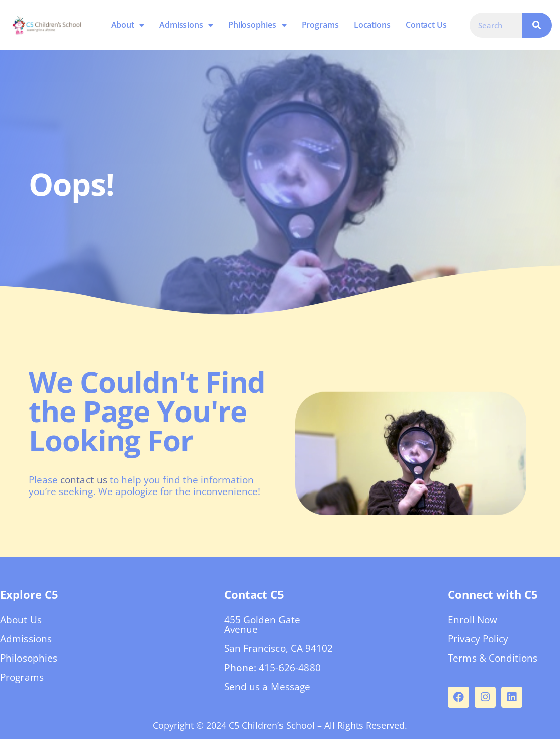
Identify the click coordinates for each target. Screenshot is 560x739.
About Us (21, 620)
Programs (320, 25)
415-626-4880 (290, 668)
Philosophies (257, 25)
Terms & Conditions (493, 658)
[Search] (537, 25)
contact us (84, 480)
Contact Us (426, 25)
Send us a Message (267, 687)
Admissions (186, 25)
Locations (372, 25)
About (127, 25)
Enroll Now (473, 620)
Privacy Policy (478, 639)
